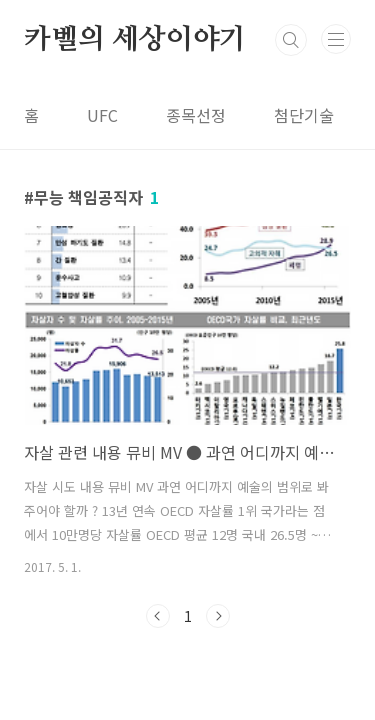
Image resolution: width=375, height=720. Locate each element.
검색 (291, 40)
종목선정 (196, 115)
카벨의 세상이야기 (135, 40)
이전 (158, 616)
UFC (102, 115)
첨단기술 (304, 115)
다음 (218, 616)
